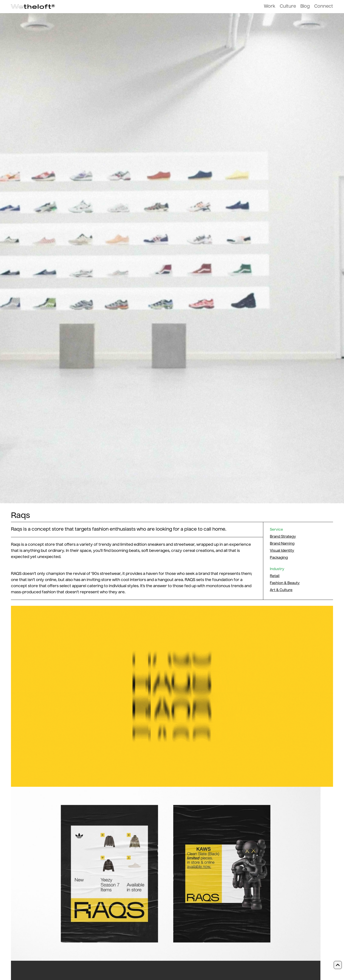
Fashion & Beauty (285, 583)
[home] (33, 7)
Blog (305, 7)
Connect (324, 7)
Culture (288, 7)
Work (270, 7)
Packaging (279, 558)
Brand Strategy (283, 537)
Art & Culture (281, 590)
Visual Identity (282, 551)
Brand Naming (282, 544)
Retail (275, 576)
